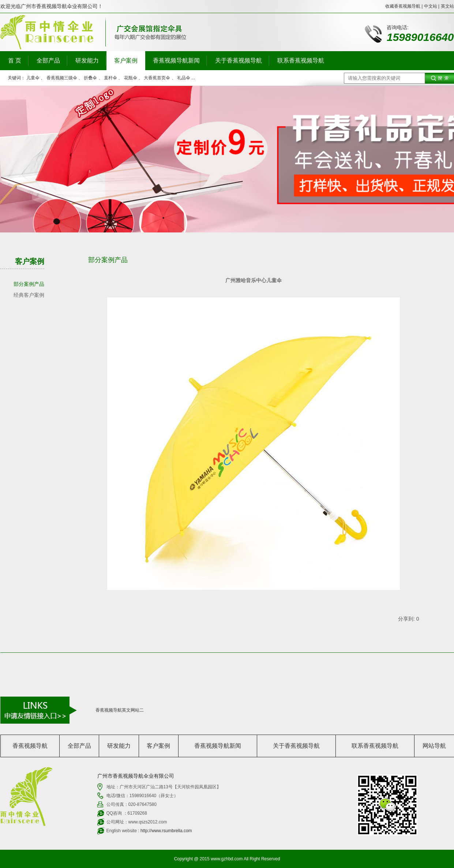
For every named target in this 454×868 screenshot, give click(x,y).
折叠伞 (90, 78)
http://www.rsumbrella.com (166, 831)
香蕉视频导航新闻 (176, 60)
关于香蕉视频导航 (239, 60)
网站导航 (434, 746)
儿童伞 (33, 78)
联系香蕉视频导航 (301, 60)
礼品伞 (184, 78)
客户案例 (126, 60)
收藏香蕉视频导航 (403, 6)
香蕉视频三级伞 (62, 78)
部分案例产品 (29, 284)
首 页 (15, 60)
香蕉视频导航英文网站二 (120, 710)
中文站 (431, 6)
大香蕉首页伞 (157, 78)
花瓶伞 (131, 78)
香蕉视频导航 (30, 746)
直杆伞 (110, 78)
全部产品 (48, 60)
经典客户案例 (29, 295)
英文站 (447, 6)
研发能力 (87, 60)
